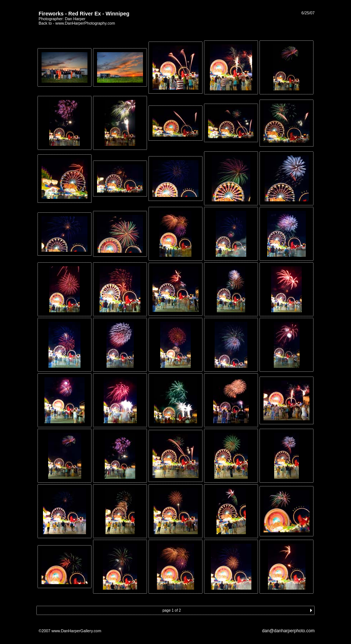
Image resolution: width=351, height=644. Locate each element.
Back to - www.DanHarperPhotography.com (77, 23)
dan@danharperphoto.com (288, 631)
